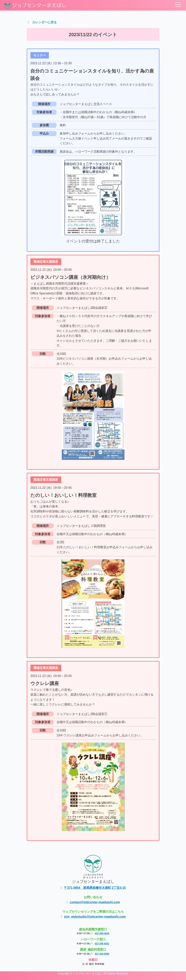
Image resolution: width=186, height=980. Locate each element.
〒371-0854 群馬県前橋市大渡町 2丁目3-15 (93, 888)
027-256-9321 (101, 944)
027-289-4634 (101, 933)
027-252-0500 (101, 954)
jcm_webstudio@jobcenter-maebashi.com (93, 917)
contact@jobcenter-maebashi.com (93, 902)
